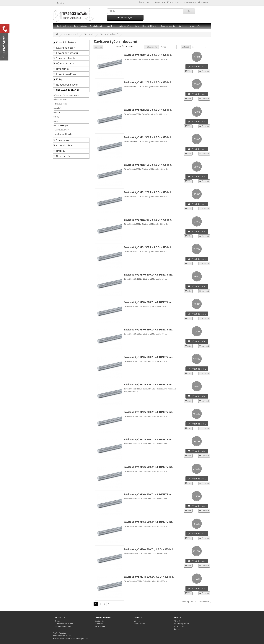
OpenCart (63, 633)
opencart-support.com (80, 639)
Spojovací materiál (168, 26)
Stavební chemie (96, 26)
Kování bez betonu (67, 53)
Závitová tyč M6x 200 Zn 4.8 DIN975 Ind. (148, 82)
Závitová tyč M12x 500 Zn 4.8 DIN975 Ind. (148, 467)
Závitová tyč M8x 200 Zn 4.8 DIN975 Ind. (148, 192)
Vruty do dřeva (196, 26)
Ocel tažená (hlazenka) (64, 134)
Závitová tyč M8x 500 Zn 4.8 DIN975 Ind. (148, 247)
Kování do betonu (64, 26)
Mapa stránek (100, 626)
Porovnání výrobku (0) (125, 46)
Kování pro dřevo (125, 26)
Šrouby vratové (61, 100)
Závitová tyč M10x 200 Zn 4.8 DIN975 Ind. (148, 302)
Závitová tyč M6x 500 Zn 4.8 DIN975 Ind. (148, 137)
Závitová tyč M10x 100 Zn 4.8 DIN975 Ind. (148, 275)
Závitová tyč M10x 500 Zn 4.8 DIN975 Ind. (148, 357)
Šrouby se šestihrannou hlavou (67, 95)
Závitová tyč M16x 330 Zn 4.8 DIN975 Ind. (148, 494)
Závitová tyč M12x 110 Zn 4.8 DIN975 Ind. (148, 384)
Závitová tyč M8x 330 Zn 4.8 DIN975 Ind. (148, 220)
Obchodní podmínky (63, 626)
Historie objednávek (181, 624)
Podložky (59, 108)
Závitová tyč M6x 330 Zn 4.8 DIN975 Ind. (148, 110)
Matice (58, 113)
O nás (57, 621)
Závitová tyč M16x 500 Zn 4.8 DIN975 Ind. (148, 522)
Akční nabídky (139, 624)
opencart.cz (64, 639)
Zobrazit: (186, 47)
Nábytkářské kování (150, 26)
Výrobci (137, 621)
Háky (57, 117)
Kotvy (137, 26)
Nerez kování (64, 156)
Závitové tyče (89, 34)
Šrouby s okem (61, 104)
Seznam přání (179, 626)
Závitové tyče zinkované (109, 34)
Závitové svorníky (62, 130)
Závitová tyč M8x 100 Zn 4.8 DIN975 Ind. (148, 165)
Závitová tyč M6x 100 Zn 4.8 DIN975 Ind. (148, 55)
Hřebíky (61, 151)
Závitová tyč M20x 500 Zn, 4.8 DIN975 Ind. (149, 549)
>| (114, 604)
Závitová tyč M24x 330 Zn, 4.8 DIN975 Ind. (149, 577)
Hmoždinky (110, 26)
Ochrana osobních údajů (65, 624)
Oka (57, 121)
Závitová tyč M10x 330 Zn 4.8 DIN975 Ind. (148, 330)
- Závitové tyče (62, 126)
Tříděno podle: (151, 47)
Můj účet (177, 621)
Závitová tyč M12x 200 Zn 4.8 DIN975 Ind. (148, 412)
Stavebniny (183, 26)
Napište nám (100, 621)
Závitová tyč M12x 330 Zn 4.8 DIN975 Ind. (148, 439)
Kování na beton (81, 26)
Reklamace (99, 624)
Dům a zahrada (65, 63)
